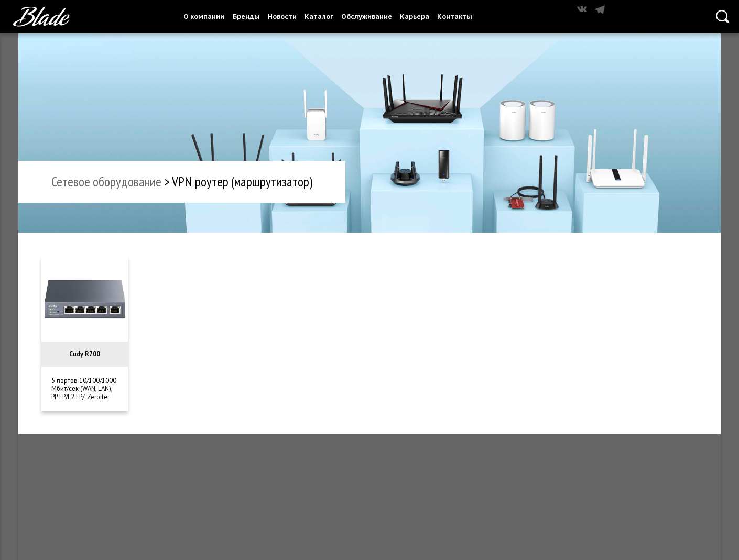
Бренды (246, 16)
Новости (282, 16)
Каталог (319, 16)
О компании (204, 16)
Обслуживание (367, 16)
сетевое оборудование (106, 182)
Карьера (415, 16)
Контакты (455, 16)
